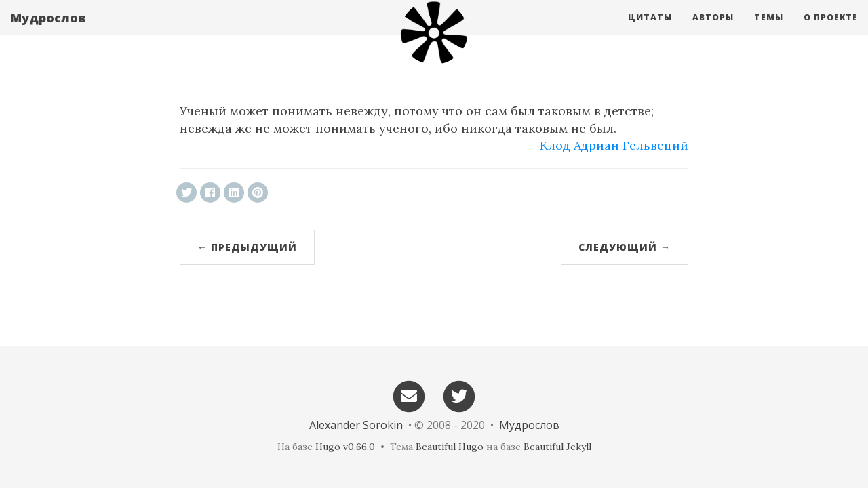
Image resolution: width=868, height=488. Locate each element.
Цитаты (650, 30)
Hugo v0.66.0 (345, 447)
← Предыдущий (247, 247)
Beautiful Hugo (450, 447)
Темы (769, 30)
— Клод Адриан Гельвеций (607, 145)
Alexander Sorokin (356, 425)
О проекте (831, 30)
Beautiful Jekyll (557, 447)
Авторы (713, 30)
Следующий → (625, 247)
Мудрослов (48, 30)
